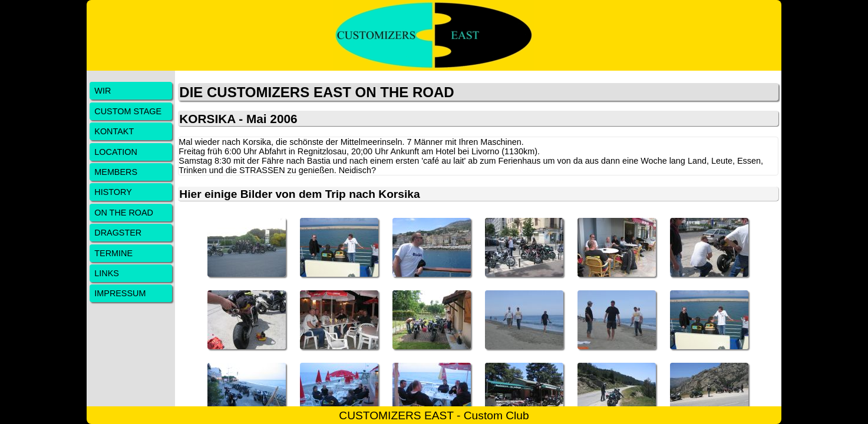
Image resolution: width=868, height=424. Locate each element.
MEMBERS (116, 172)
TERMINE (113, 253)
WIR (103, 91)
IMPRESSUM (120, 293)
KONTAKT (114, 131)
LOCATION (116, 152)
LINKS (107, 273)
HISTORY (113, 192)
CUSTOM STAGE (128, 111)
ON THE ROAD (124, 213)
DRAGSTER (118, 233)
